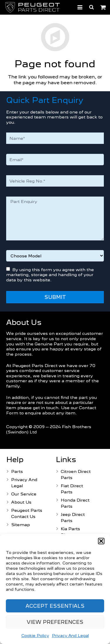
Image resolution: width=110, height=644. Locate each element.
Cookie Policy (35, 636)
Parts (17, 471)
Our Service (24, 494)
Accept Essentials (55, 606)
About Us (21, 502)
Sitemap (21, 525)
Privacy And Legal (70, 636)
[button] (101, 541)
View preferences (55, 622)
